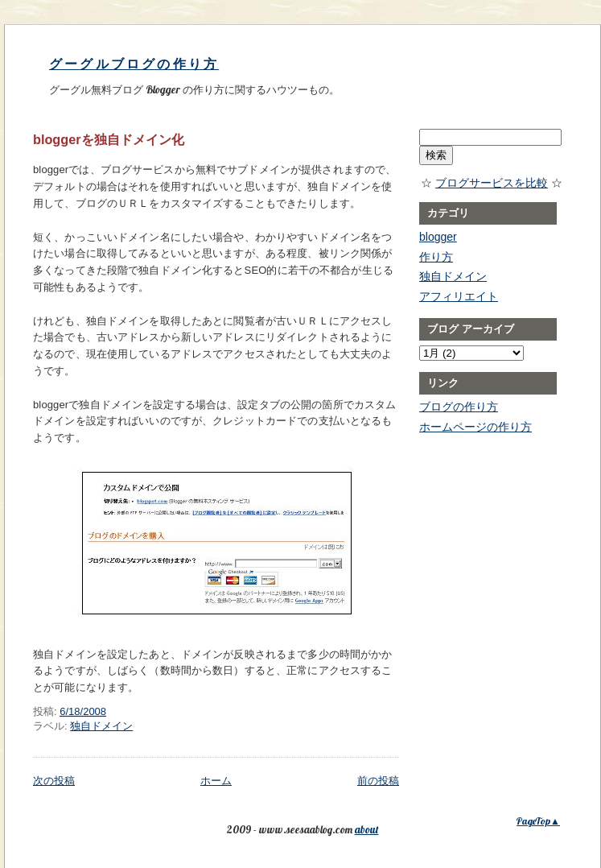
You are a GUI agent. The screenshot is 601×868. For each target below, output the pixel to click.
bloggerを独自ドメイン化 (109, 139)
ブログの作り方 (459, 407)
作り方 (436, 257)
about (367, 829)
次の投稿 (54, 781)
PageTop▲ (538, 821)
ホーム (216, 781)
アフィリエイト (459, 296)
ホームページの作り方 (475, 427)
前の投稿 (378, 781)
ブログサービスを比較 (492, 183)
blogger (438, 237)
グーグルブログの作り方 (134, 64)
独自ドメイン (101, 726)
